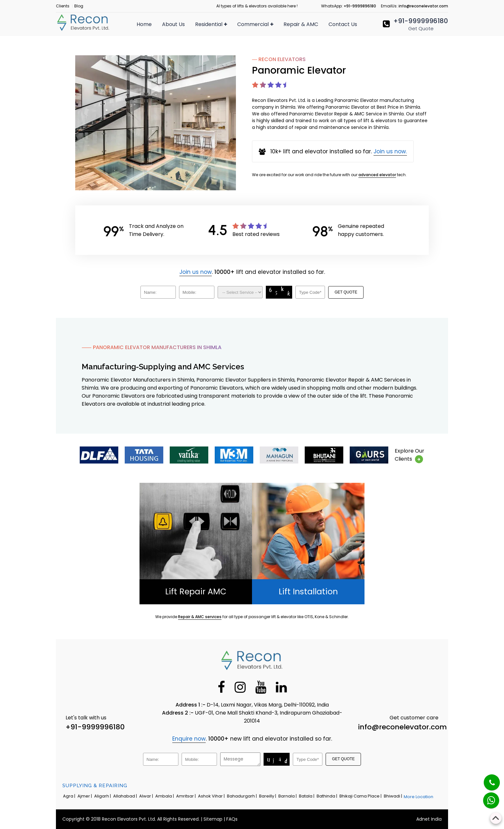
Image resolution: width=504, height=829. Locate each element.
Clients (63, 6)
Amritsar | (186, 796)
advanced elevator (377, 175)
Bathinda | (327, 796)
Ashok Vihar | (212, 796)
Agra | (70, 796)
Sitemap (213, 819)
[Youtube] (261, 687)
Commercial (255, 24)
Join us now (196, 272)
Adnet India (429, 819)
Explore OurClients (410, 455)
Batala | (307, 796)
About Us (173, 24)
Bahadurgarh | (242, 796)
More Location (419, 797)
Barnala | (288, 796)
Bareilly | (268, 796)
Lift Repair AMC (196, 592)
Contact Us (343, 24)
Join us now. (390, 151)
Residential (211, 24)
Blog (79, 6)
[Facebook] (221, 687)
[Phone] (487, 778)
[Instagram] (240, 687)
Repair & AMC (301, 24)
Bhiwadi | (393, 796)
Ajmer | (85, 796)
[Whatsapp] (487, 797)
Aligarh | (103, 796)
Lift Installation (308, 592)
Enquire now (189, 739)
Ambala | (165, 796)
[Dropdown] (240, 292)
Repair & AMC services (200, 617)
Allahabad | (126, 796)
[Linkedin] (281, 687)
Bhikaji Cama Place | (361, 796)
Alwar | (147, 796)
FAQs (232, 819)
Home (144, 24)
